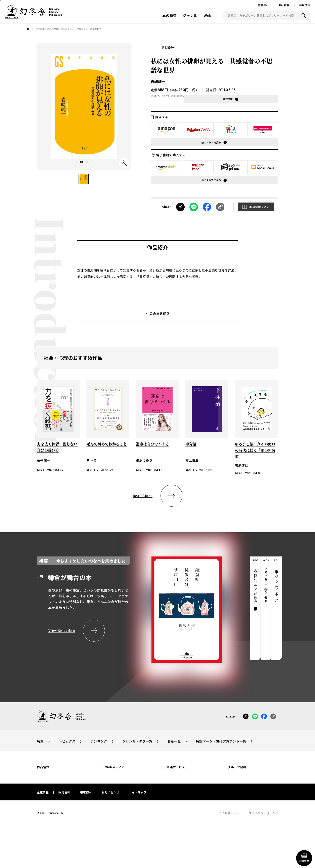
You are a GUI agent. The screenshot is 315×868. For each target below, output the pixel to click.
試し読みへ (169, 47)
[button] (84, 179)
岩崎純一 (158, 81)
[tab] (256, 608)
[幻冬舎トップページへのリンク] (33, 16)
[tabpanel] (129, 608)
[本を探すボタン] (304, 15)
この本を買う (160, 313)
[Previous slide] (77, 162)
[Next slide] (92, 162)
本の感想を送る (259, 207)
